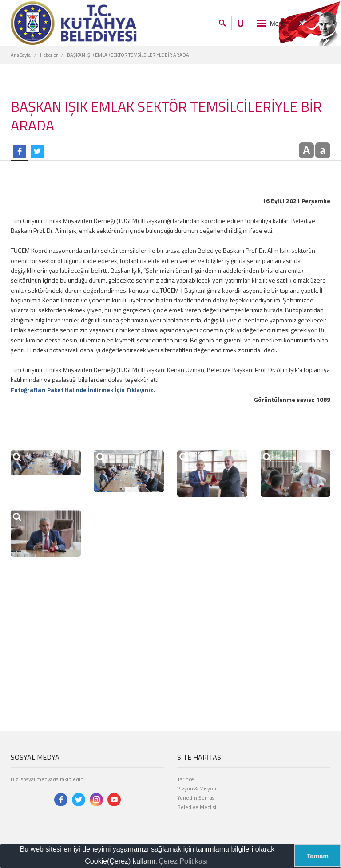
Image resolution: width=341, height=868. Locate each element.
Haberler (49, 55)
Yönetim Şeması (196, 798)
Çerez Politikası (183, 861)
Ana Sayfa (21, 55)
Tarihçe (186, 779)
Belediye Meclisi (197, 807)
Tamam (318, 856)
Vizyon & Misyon (197, 788)
